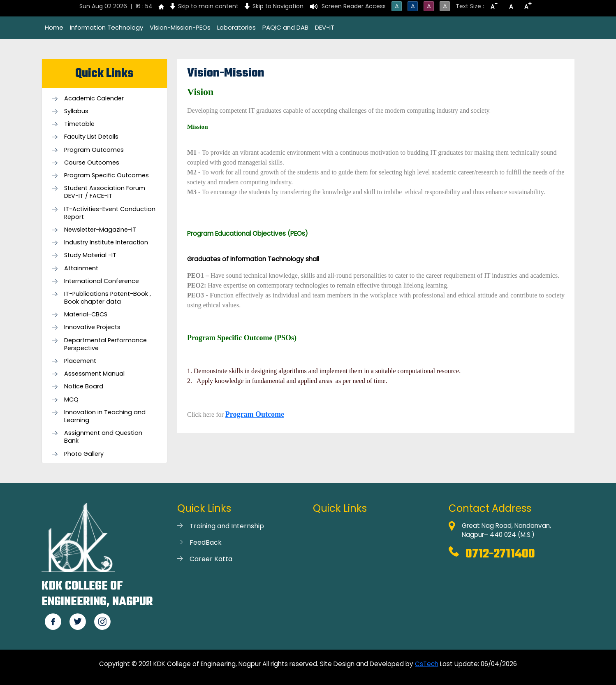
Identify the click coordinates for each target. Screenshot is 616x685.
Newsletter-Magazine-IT (100, 230)
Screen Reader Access (354, 6)
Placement (80, 361)
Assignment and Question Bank (103, 437)
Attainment (81, 268)
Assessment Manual (94, 374)
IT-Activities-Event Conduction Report (110, 213)
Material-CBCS (86, 315)
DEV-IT (325, 27)
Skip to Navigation (278, 6)
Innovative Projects (92, 327)
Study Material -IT (90, 255)
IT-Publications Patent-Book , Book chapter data (108, 298)
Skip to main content (208, 6)
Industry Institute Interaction (106, 243)
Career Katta (211, 559)
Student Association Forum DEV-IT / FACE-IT (105, 192)
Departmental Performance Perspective (105, 344)
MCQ (71, 400)
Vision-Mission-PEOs (180, 27)
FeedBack (206, 542)
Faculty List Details (91, 137)
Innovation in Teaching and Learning (105, 416)
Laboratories (236, 27)
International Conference (102, 281)
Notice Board (84, 387)
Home (54, 27)
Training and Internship (227, 526)
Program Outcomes (94, 150)
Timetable (79, 124)
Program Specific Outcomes (107, 175)
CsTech (427, 664)
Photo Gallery (84, 454)
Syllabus (76, 111)
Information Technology (107, 27)
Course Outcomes (92, 163)
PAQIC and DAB (285, 27)
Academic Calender (94, 99)
